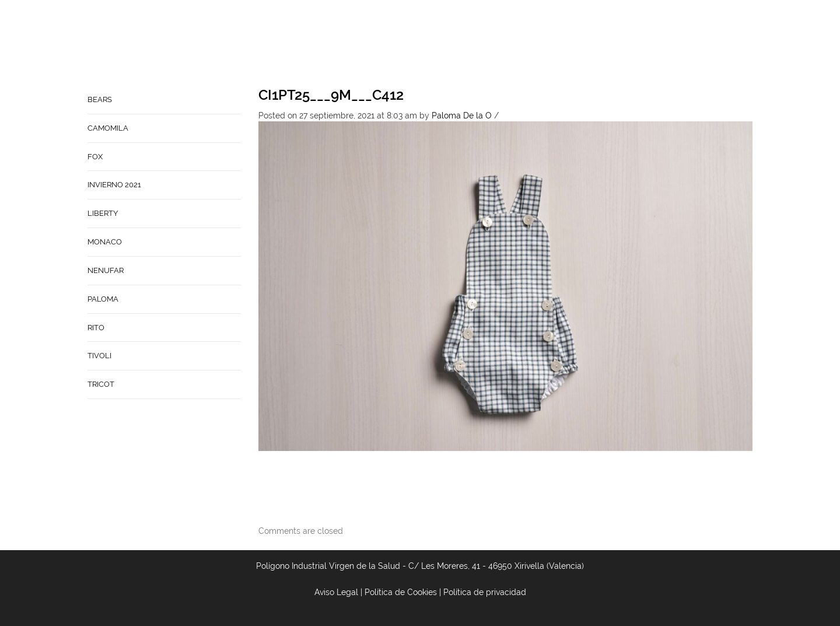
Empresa (440, 44)
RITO (96, 328)
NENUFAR (106, 270)
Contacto (494, 44)
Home (397, 44)
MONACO (105, 242)
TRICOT (101, 384)
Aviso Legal (336, 592)
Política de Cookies (401, 592)
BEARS (100, 99)
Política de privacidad (485, 592)
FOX (95, 157)
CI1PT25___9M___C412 (331, 95)
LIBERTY (103, 213)
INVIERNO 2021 (114, 185)
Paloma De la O (462, 116)
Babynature (557, 44)
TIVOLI (99, 356)
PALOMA (103, 299)
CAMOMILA (108, 128)
